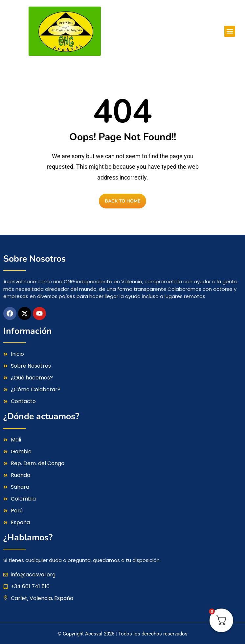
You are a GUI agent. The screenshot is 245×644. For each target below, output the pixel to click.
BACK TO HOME (122, 201)
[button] (230, 31)
